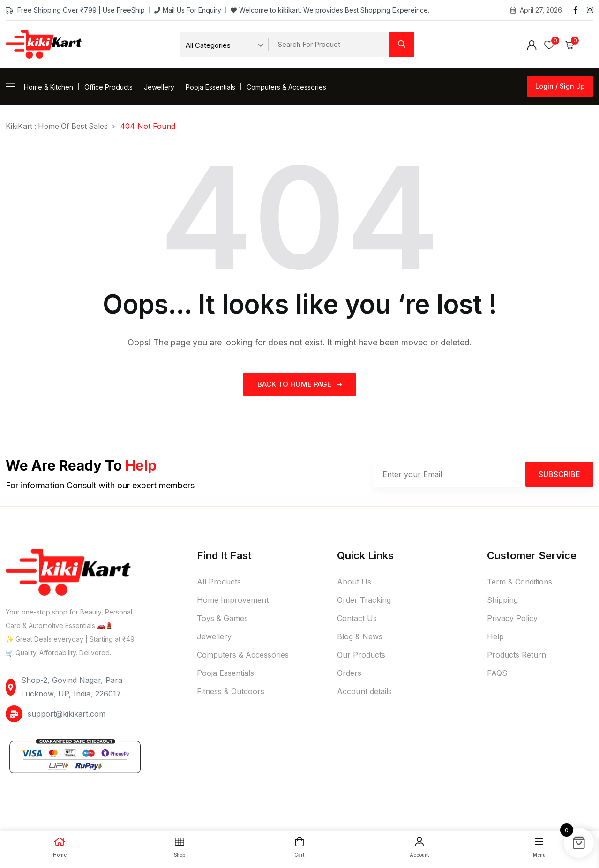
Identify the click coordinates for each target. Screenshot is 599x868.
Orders (349, 673)
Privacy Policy (512, 618)
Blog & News (360, 636)
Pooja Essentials (210, 87)
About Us (354, 582)
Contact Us (357, 618)
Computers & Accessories (286, 87)
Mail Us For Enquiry (188, 10)
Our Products (361, 655)
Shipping (502, 600)
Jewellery (159, 87)
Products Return (517, 655)
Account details (364, 691)
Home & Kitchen (49, 87)
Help (495, 636)
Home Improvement (233, 600)
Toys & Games (222, 618)
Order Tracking (364, 600)
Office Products (109, 87)
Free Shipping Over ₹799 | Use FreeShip (75, 10)
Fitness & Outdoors (231, 691)
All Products (219, 582)
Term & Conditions (520, 582)
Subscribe (559, 474)
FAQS (497, 673)
